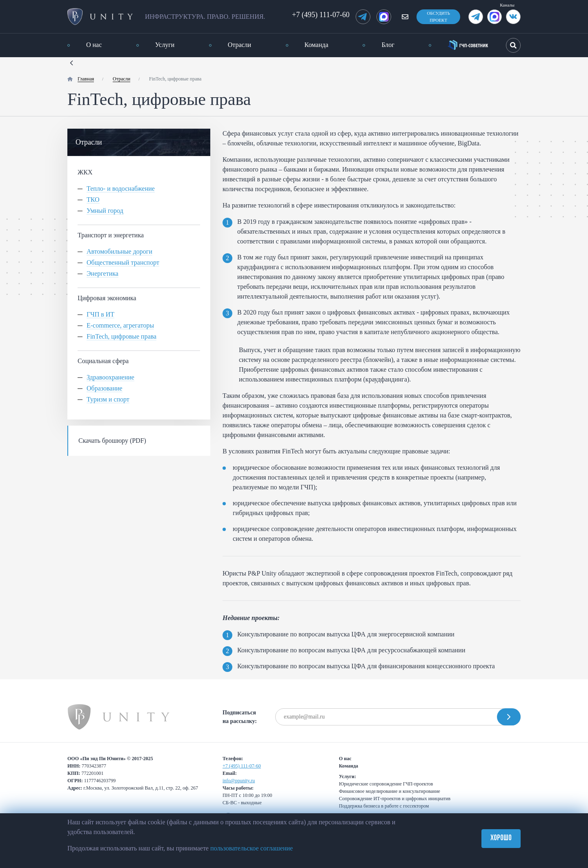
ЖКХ (85, 172)
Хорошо (501, 838)
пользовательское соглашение (252, 848)
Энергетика (102, 274)
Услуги (165, 45)
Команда (317, 45)
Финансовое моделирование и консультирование (390, 791)
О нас (94, 45)
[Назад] (71, 62)
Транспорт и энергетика (111, 235)
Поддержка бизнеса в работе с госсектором (384, 806)
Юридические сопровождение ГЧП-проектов (386, 784)
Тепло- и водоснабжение (121, 189)
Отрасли (240, 45)
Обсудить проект (438, 17)
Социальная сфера (103, 361)
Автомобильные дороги (119, 252)
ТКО (93, 200)
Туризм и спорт (108, 399)
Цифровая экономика (107, 298)
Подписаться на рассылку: (240, 717)
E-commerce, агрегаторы (120, 326)
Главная (86, 79)
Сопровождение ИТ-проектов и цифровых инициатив (395, 799)
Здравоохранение (110, 377)
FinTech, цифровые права (121, 337)
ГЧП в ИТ (100, 315)
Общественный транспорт (123, 263)
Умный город (105, 211)
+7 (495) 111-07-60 (321, 15)
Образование (105, 388)
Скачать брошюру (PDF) (112, 441)
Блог (388, 45)
